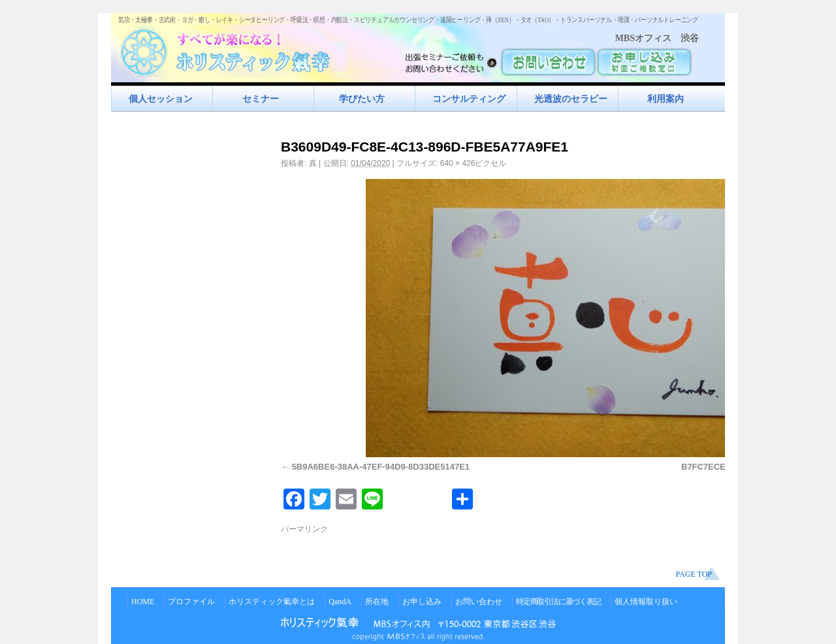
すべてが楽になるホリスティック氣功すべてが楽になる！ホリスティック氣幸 (232, 49)
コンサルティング (469, 99)
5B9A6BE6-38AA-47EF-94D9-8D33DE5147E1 (381, 467)
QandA (340, 602)
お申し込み (422, 602)
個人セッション (161, 99)
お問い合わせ (479, 602)
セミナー (261, 99)
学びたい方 (362, 99)
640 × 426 (458, 163)
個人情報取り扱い (646, 602)
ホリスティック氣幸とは (272, 602)
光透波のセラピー (571, 99)
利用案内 (666, 99)
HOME (143, 602)
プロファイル (191, 602)
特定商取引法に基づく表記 (558, 602)
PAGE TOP (694, 574)
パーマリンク (304, 529)
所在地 (377, 602)
